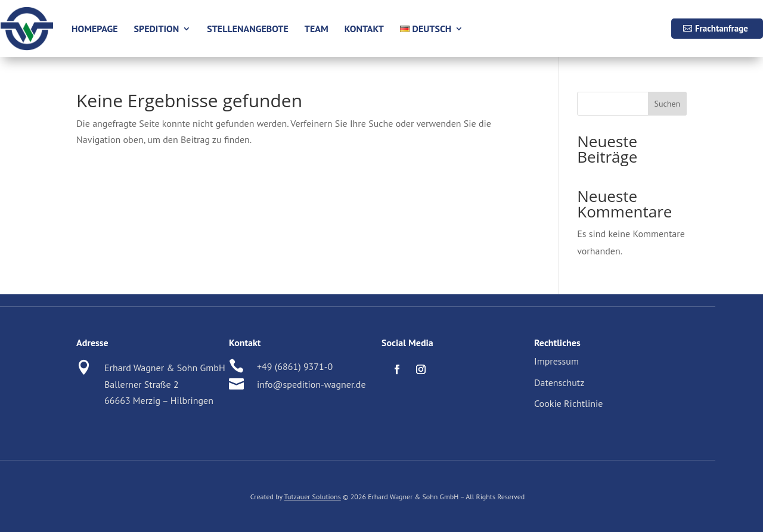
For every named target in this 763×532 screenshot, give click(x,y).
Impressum (556, 361)
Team (317, 29)
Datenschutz (559, 382)
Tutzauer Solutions (313, 497)
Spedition (157, 29)
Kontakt (364, 29)
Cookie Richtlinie (568, 403)
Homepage (95, 29)
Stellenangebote (248, 29)
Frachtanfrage (722, 28)
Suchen (667, 104)
